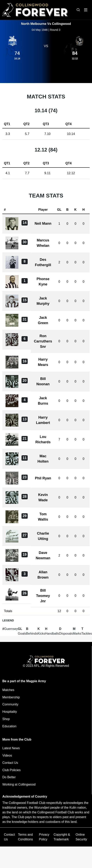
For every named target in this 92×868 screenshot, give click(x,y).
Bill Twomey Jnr (43, 596)
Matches (8, 690)
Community (10, 704)
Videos (7, 755)
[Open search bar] (78, 10)
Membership (11, 697)
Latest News (11, 748)
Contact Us (10, 763)
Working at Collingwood (19, 784)
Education (9, 726)
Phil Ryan (43, 478)
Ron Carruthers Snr (43, 341)
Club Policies (11, 770)
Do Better (9, 777)
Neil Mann (43, 224)
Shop (6, 719)
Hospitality (10, 712)
